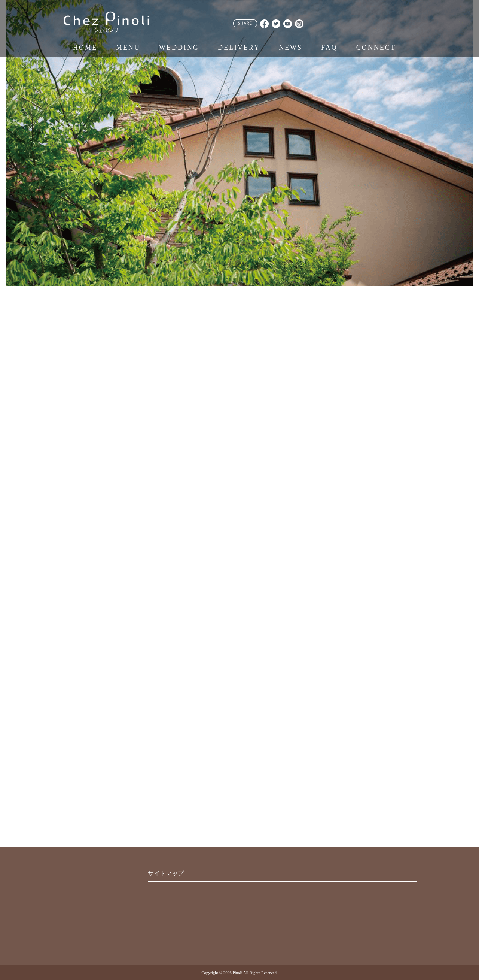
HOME (85, 48)
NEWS (291, 48)
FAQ (329, 48)
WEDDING (179, 48)
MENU (128, 48)
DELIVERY (239, 48)
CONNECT (376, 48)
